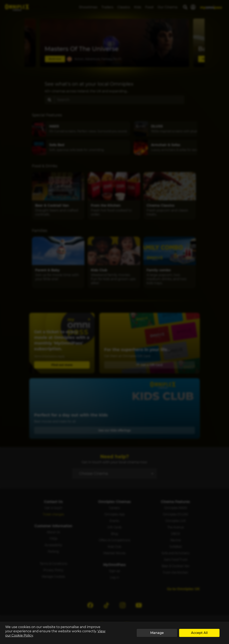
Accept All (199, 633)
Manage (157, 633)
